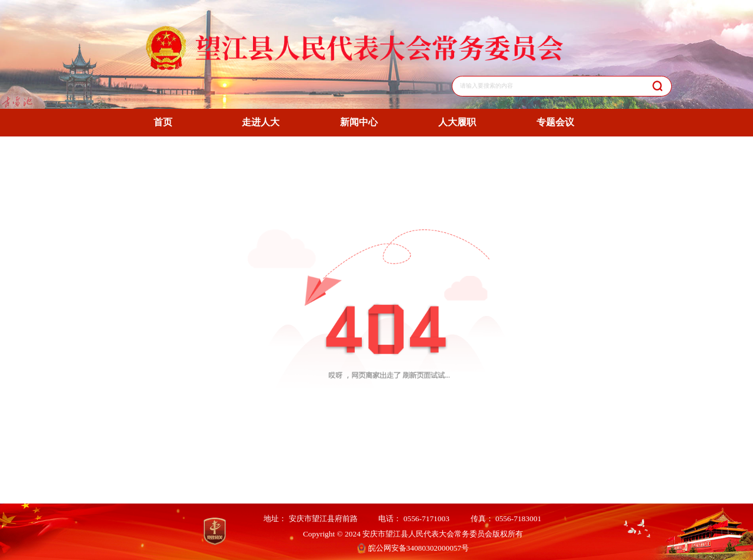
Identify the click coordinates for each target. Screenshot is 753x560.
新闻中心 (359, 122)
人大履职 (457, 122)
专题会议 (555, 122)
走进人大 (261, 122)
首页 (163, 122)
